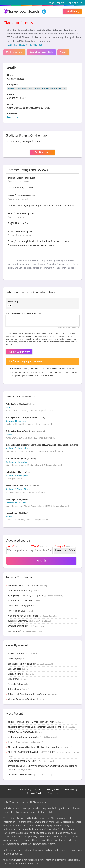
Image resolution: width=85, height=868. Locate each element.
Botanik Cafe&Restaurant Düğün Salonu (33, 694)
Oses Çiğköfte (18, 669)
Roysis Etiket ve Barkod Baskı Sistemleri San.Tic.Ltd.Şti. (43, 727)
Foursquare (13, 117)
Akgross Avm (25, 742)
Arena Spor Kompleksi (17, 499)
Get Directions (42, 152)
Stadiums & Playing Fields (18, 448)
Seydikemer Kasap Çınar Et (31, 761)
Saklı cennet (25, 631)
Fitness (63, 88)
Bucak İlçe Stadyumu (29, 621)
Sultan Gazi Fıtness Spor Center (21, 431)
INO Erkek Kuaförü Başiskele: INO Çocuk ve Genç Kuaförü (40, 747)
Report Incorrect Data (41, 52)
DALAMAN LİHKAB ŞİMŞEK (30, 775)
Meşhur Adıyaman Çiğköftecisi (26, 699)
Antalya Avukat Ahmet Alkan (25, 732)
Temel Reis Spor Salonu (24, 590)
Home (11, 789)
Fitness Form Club (20, 611)
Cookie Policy (71, 789)
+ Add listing (72, 11)
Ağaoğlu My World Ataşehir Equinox (35, 595)
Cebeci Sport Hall (14, 472)
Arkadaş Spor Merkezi (16, 404)
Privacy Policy (53, 789)
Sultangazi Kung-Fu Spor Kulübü (22, 418)
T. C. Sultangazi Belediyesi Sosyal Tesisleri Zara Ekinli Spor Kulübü (37, 445)
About (38, 789)
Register (61, 2)
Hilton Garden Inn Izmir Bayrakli (27, 585)
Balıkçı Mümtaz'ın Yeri (24, 654)
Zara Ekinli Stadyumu (16, 459)
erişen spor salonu (26, 626)
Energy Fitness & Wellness (24, 601)
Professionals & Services (20, 88)
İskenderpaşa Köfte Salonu (30, 664)
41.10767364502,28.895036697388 (25, 45)
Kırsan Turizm (21, 674)
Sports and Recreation (46, 88)
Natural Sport (12, 513)
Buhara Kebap (18, 689)
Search (41, 561)
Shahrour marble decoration (32, 737)
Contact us (53, 793)
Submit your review (19, 352)
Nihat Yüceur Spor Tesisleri (19, 486)
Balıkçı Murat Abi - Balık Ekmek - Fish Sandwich (36, 722)
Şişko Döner (17, 679)
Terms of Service (35, 793)
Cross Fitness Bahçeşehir (23, 606)
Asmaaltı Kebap (19, 684)
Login (52, 2)
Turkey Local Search (24, 11)
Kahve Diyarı (20, 659)
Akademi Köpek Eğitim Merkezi (33, 616)
